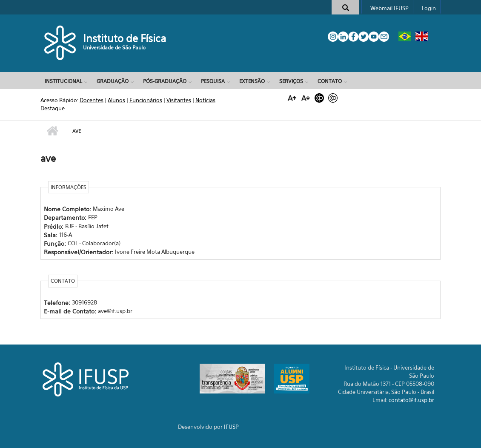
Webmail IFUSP (389, 8)
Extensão (252, 81)
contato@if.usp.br (411, 400)
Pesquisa (213, 81)
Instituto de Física (125, 38)
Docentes (92, 100)
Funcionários (146, 100)
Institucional (63, 81)
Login (429, 8)
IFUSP (231, 427)
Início (52, 131)
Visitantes (179, 100)
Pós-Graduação (165, 81)
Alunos (116, 100)
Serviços (291, 81)
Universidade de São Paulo (114, 47)
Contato (330, 81)
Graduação (113, 81)
